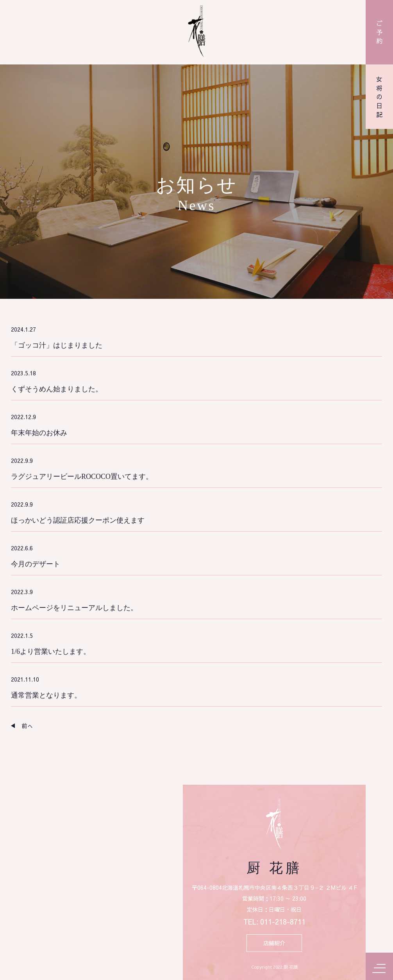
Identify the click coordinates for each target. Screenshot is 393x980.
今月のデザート (36, 564)
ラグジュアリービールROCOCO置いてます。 (82, 477)
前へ (27, 726)
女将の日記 (379, 97)
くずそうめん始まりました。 (57, 389)
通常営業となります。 (46, 695)
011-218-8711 (283, 922)
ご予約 (379, 32)
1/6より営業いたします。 (51, 652)
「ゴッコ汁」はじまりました (57, 345)
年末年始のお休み (39, 433)
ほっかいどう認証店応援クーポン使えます (78, 520)
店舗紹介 (274, 943)
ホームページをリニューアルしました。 (74, 608)
